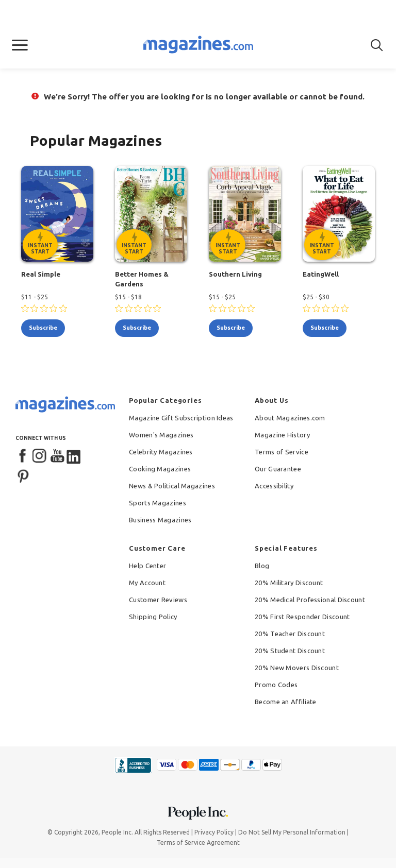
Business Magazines (160, 520)
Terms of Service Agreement (198, 843)
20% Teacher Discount (290, 634)
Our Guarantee (278, 469)
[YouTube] (57, 456)
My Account (147, 583)
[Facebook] (23, 456)
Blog (262, 566)
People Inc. (117, 832)
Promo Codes (276, 685)
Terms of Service (282, 452)
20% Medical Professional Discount (310, 600)
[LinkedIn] (74, 456)
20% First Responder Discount (302, 617)
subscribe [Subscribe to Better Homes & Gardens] (137, 328)
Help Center (147, 566)
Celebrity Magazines (161, 452)
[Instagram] (40, 456)
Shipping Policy (153, 617)
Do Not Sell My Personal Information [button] (292, 832)
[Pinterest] (23, 475)
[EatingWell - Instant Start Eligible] (339, 214)
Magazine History (282, 435)
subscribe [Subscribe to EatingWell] (325, 328)
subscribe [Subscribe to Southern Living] (231, 328)
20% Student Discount (290, 651)
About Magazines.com (290, 418)
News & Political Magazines (172, 486)
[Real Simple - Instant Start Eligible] (57, 214)
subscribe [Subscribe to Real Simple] (43, 328)
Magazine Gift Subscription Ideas (181, 418)
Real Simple (41, 274)
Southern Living (235, 274)
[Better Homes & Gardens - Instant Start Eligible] (151, 214)
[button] (20, 45)
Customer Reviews (158, 600)
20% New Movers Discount (297, 668)
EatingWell (321, 274)
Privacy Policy (214, 832)
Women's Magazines (161, 435)
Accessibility (274, 486)
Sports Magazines (158, 503)
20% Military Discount (289, 583)
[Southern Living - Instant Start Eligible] (245, 214)
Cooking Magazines (160, 469)
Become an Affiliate (286, 702)
